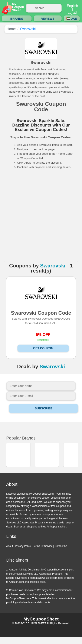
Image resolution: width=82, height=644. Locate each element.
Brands (17, 19)
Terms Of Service (43, 546)
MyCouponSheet (41, 619)
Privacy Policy (23, 546)
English (72, 6)
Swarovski (53, 266)
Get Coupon (43, 348)
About (9, 546)
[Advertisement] (40, 217)
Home (11, 29)
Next (46, 472)
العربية (72, 13)
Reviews (48, 19)
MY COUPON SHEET (34, 623)
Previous (36, 472)
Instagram (41, 629)
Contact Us (61, 546)
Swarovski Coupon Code (41, 313)
